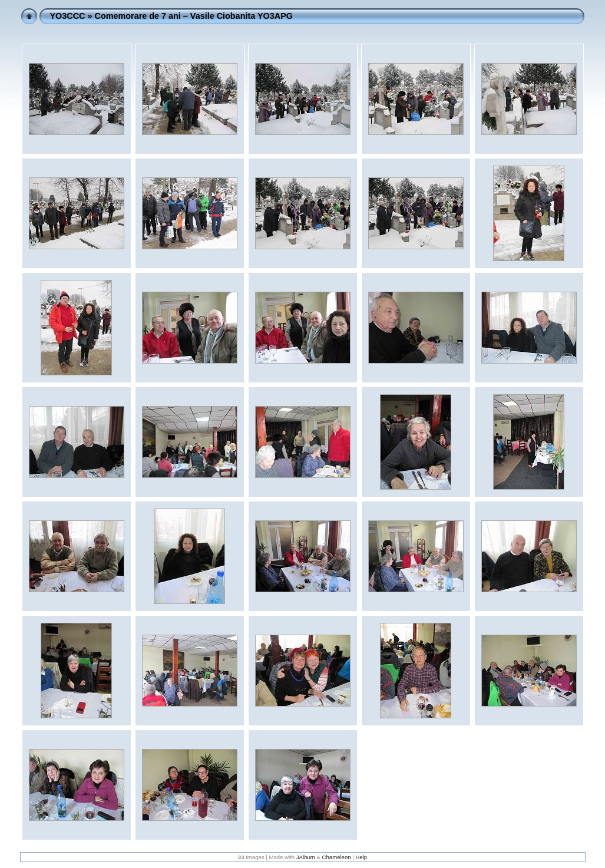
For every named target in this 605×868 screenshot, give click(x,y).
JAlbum (306, 857)
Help (361, 857)
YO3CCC (68, 16)
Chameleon (337, 857)
